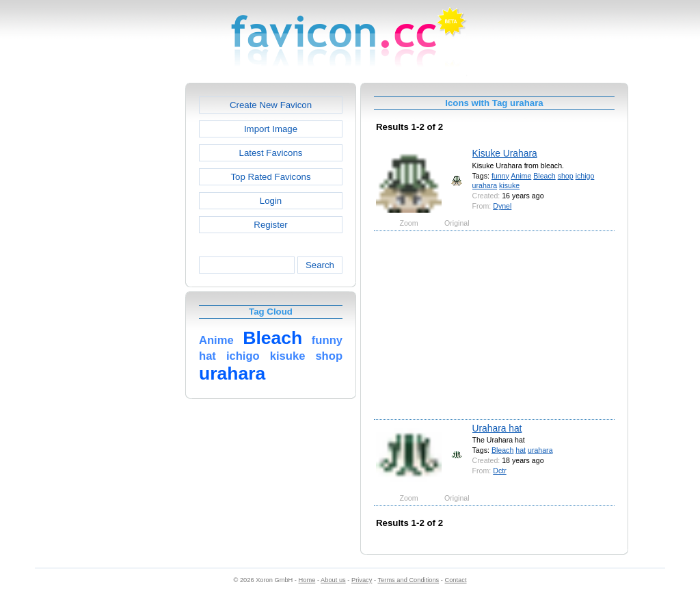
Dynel (502, 206)
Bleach (544, 176)
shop (566, 176)
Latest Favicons (271, 153)
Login (271, 201)
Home (307, 580)
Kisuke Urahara (505, 153)
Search (320, 265)
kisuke (509, 185)
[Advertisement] (126, 288)
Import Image (271, 129)
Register (270, 225)
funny (500, 176)
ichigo (585, 176)
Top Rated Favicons (270, 177)
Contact (456, 580)
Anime (521, 176)
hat (521, 450)
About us (333, 580)
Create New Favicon (271, 105)
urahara (485, 185)
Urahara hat (497, 428)
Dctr (499, 471)
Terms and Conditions (408, 580)
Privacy (362, 580)
